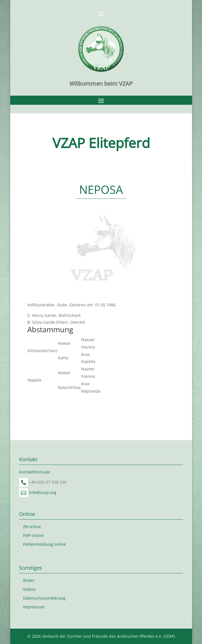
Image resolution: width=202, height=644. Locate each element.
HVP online (33, 535)
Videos (29, 589)
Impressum (34, 607)
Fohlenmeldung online (45, 544)
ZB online (32, 527)
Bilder (29, 580)
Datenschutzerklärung (44, 598)
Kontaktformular (35, 472)
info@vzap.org (43, 492)
